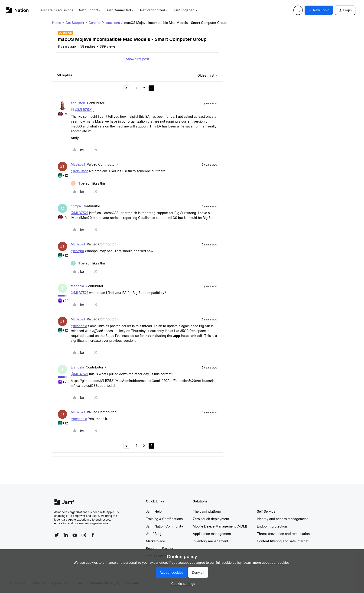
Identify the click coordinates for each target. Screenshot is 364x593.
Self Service (266, 511)
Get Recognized (154, 10)
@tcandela (79, 326)
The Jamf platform (207, 511)
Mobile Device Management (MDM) (220, 526)
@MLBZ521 (84, 110)
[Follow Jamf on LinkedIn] (66, 535)
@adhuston (80, 171)
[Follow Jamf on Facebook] (93, 535)
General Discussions (57, 10)
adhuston (78, 103)
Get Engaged (186, 10)
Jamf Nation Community (165, 526)
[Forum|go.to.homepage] (18, 10)
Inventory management (211, 541)
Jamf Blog (154, 534)
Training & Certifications (164, 519)
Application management (212, 534)
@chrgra (77, 251)
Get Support (90, 10)
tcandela (77, 286)
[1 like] (88, 183)
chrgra (76, 206)
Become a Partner (160, 549)
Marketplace (156, 541)
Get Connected (121, 10)
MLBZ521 (78, 164)
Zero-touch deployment (211, 519)
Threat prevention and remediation (283, 534)
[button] (319, 10)
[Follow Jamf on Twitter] (57, 535)
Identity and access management (282, 519)
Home (57, 23)
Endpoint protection (272, 526)
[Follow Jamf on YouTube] (75, 535)
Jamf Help (154, 511)
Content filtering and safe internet (283, 541)
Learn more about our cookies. (267, 562)
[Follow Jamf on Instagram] (84, 535)
